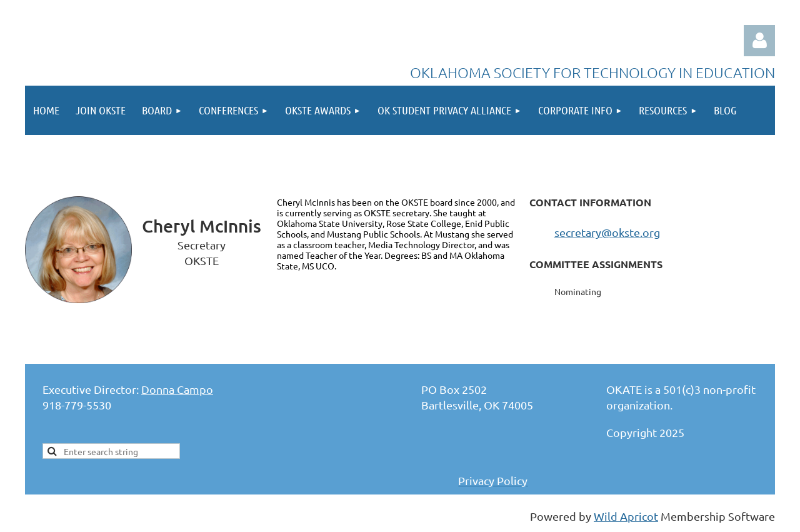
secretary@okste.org (607, 232)
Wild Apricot (626, 516)
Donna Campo (177, 389)
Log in (759, 41)
